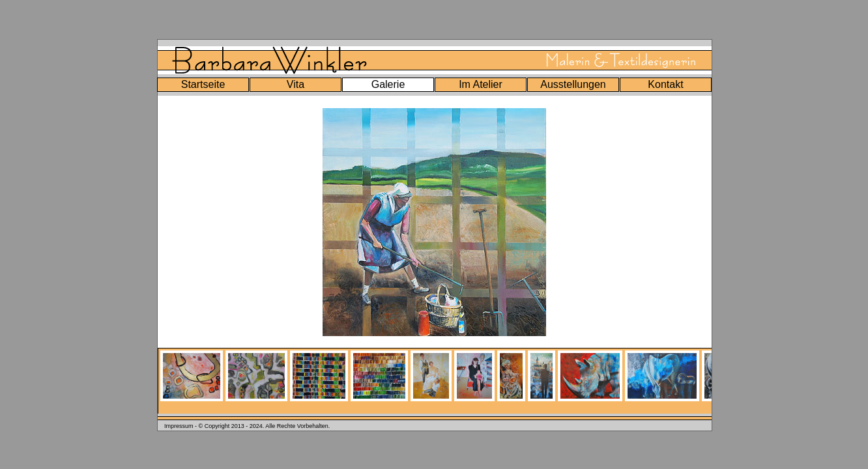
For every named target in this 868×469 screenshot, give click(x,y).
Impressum (179, 426)
